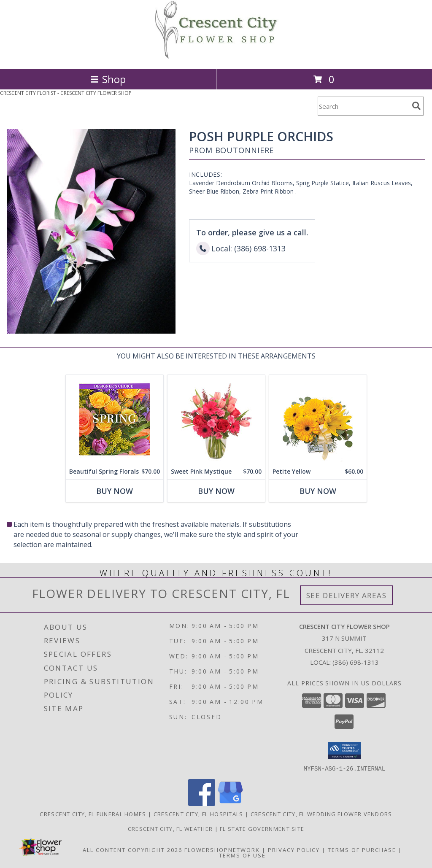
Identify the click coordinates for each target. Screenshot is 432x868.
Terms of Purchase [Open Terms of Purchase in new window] (362, 849)
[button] (344, 750)
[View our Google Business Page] (230, 803)
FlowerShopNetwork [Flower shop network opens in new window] (222, 849)
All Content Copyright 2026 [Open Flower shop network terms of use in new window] (132, 849)
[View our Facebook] (202, 803)
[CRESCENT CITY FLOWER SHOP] (216, 57)
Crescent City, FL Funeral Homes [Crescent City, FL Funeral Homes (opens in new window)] (93, 814)
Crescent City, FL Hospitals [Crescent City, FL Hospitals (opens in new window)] (198, 814)
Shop (108, 79)
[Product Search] (363, 106)
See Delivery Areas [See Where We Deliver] (347, 595)
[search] (416, 106)
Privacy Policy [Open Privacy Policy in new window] (294, 849)
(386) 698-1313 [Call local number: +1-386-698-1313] (356, 662)
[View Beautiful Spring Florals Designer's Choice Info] (115, 419)
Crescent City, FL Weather (170, 828)
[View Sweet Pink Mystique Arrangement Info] (216, 419)
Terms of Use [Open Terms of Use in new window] (242, 855)
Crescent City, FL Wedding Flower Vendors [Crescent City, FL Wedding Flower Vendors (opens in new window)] (321, 814)
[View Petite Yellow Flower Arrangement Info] (318, 419)
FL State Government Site (262, 828)
